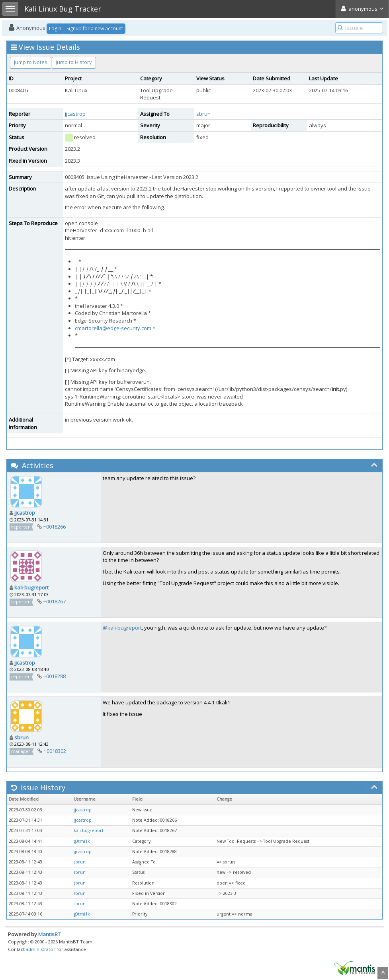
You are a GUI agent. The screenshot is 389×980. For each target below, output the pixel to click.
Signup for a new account (95, 28)
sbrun (203, 114)
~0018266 (54, 527)
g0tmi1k (82, 841)
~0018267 (54, 601)
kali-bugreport (31, 587)
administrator (41, 949)
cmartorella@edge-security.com (113, 328)
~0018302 (55, 751)
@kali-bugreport (122, 628)
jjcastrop (75, 114)
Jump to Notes (31, 62)
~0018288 (54, 676)
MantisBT (49, 934)
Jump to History (74, 62)
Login (55, 28)
